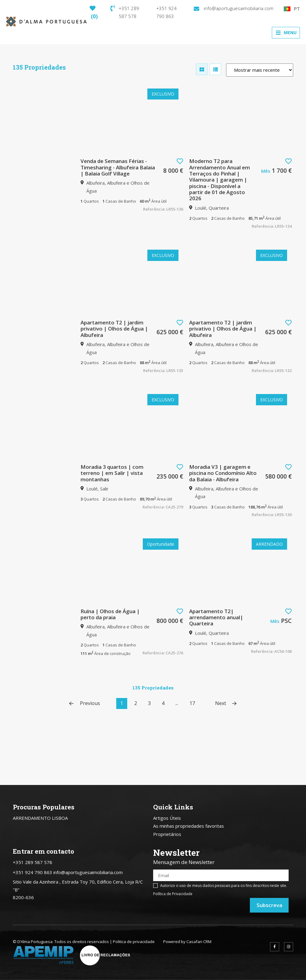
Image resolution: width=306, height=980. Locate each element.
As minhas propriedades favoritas (189, 826)
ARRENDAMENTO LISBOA (40, 818)
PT (292, 9)
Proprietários (167, 834)
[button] (180, 161)
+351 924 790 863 (166, 12)
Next (226, 703)
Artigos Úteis (167, 818)
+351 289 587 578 (125, 12)
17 (192, 703)
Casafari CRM (199, 942)
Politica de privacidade (134, 942)
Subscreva (269, 905)
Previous (85, 703)
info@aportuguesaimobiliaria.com (234, 8)
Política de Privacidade (173, 894)
